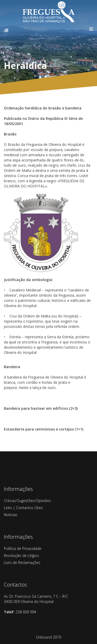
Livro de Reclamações (22, 562)
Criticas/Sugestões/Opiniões (27, 501)
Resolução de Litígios (21, 555)
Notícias (11, 515)
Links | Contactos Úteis (23, 508)
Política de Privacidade (23, 548)
